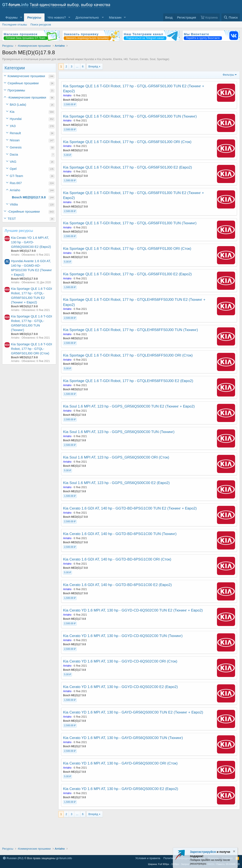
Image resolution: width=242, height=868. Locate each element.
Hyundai (16, 119)
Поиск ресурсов (41, 25)
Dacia (14, 154)
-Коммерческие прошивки (27, 97)
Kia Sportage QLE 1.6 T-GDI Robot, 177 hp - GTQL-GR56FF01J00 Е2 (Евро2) (127, 274)
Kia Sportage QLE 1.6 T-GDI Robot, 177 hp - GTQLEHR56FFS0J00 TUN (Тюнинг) (131, 330)
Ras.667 (16, 183)
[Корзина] (209, 17)
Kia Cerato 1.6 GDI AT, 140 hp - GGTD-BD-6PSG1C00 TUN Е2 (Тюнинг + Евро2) (130, 508)
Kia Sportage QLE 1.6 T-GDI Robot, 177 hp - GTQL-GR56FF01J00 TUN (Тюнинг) (130, 223)
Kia (12, 112)
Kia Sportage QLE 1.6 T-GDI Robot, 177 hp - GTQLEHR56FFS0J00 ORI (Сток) (128, 355)
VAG (13, 162)
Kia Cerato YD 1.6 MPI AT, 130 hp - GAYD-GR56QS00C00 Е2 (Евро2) (31, 242)
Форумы (11, 17)
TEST (12, 219)
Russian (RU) (13, 858)
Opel (13, 169)
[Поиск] (231, 17)
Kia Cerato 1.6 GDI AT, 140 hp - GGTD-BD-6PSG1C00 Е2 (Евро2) (117, 585)
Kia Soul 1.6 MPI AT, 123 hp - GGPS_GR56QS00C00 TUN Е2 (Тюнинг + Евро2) (129, 406)
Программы (16, 90)
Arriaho (15, 190)
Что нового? (57, 17)
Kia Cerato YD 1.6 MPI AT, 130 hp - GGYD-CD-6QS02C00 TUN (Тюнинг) (123, 636)
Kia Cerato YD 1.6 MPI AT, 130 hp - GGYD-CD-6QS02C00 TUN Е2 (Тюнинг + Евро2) (133, 610)
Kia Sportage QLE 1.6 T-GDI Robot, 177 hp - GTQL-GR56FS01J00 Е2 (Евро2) (127, 167)
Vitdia (14, 204)
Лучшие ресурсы (19, 231)
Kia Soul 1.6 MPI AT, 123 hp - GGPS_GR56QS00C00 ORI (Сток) (116, 457)
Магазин (115, 17)
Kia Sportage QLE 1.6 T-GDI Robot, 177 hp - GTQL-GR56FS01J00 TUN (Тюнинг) (130, 116)
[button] (21, 17)
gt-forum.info (64, 858)
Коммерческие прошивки (26, 76)
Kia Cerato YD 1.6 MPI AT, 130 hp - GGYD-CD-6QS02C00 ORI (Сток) (120, 661)
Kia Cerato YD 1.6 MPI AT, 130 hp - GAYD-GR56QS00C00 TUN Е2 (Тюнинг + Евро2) (133, 712)
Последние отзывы (15, 25)
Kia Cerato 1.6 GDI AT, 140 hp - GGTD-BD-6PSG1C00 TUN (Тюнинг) (120, 534)
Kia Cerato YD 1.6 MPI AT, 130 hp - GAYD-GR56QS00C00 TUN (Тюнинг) (123, 738)
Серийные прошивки (23, 83)
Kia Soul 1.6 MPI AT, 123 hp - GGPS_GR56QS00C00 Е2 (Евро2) (116, 483)
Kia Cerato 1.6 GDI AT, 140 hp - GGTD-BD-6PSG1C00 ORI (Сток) (117, 559)
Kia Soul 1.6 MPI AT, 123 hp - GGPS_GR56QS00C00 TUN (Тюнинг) (119, 432)
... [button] (77, 66)
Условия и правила (148, 858)
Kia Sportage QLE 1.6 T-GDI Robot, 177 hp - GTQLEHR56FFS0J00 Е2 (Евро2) (128, 381)
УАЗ (13, 126)
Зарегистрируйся (203, 852)
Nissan (15, 140)
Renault (15, 133)
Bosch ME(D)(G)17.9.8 (29, 197)
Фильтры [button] (228, 75)
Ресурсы (34, 17)
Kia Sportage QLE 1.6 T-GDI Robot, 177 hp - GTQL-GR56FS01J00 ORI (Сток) (32, 349)
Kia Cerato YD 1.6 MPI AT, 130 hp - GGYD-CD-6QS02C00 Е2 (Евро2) (120, 687)
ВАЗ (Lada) (18, 104)
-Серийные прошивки (24, 211)
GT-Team (16, 176)
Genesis (16, 147)
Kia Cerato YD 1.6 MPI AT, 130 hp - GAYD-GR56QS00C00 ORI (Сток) (120, 763)
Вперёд (93, 66)
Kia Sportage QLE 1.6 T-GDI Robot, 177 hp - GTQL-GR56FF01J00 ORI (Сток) (127, 249)
